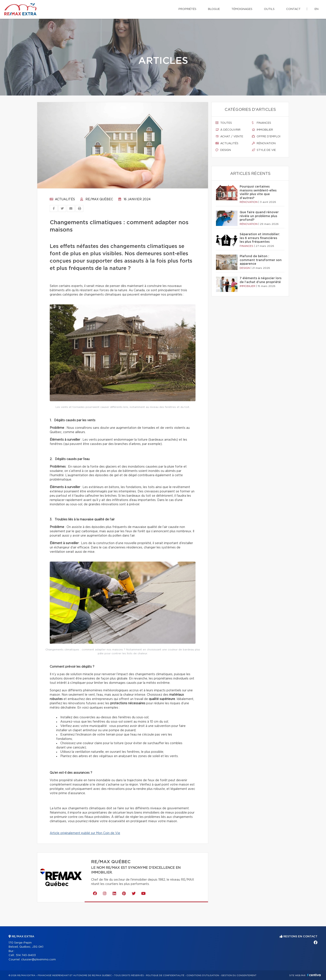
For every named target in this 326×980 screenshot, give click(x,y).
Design (223, 150)
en (317, 9)
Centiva (314, 975)
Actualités (62, 199)
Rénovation (264, 143)
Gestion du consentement (239, 975)
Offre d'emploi (266, 136)
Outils (269, 9)
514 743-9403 (26, 955)
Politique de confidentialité (165, 975)
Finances (262, 123)
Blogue (214, 9)
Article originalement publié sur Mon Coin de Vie (85, 833)
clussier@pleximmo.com (38, 960)
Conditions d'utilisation (203, 975)
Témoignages (242, 9)
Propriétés (187, 9)
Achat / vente (229, 136)
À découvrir (228, 130)
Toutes (224, 123)
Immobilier (262, 130)
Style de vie (264, 150)
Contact (293, 9)
